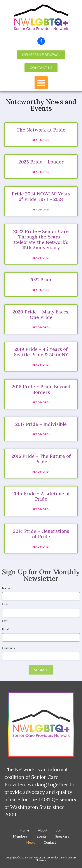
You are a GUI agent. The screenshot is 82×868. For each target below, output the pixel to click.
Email (7, 629)
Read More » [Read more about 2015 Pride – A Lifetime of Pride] (41, 509)
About (43, 830)
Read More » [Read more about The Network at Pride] (41, 140)
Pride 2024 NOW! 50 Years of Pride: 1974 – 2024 (41, 197)
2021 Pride (41, 280)
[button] (41, 83)
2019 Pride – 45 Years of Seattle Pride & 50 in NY (41, 352)
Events (42, 836)
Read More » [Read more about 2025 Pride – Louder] (41, 172)
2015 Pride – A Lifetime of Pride (41, 496)
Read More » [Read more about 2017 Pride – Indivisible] (41, 434)
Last (5, 621)
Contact (50, 842)
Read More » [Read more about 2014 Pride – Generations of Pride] (41, 547)
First (5, 604)
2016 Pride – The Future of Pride (41, 459)
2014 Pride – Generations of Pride (41, 534)
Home (24, 830)
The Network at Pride (41, 130)
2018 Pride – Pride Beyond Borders (41, 389)
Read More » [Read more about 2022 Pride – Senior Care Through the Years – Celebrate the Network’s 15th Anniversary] (41, 258)
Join (59, 830)
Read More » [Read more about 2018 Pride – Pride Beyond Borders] (41, 402)
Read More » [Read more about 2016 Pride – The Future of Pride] (41, 472)
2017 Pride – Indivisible (41, 424)
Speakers (62, 836)
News (31, 842)
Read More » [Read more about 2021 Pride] (41, 290)
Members (20, 836)
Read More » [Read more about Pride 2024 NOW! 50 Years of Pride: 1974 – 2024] (41, 209)
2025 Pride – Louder (41, 162)
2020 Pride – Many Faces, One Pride (41, 315)
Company (9, 648)
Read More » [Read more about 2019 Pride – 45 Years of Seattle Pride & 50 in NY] (41, 365)
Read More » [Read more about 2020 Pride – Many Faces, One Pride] (41, 327)
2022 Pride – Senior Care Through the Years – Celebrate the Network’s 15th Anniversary (41, 240)
